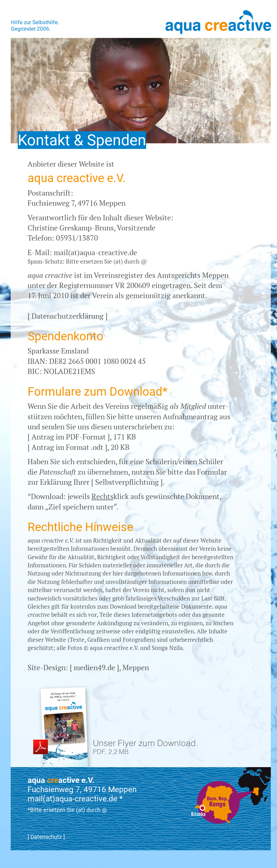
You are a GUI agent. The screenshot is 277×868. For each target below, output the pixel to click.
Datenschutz (46, 837)
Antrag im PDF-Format (69, 437)
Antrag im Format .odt (67, 447)
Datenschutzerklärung (68, 316)
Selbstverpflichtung (127, 482)
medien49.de (94, 667)
